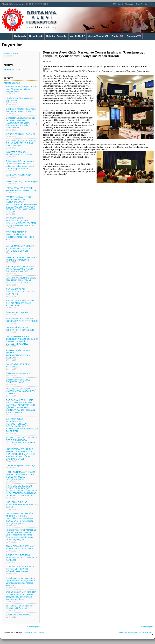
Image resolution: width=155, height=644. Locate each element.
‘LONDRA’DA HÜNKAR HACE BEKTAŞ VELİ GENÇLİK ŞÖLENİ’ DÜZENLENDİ (20, 570)
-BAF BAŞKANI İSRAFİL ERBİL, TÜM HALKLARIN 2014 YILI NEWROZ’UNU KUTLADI (21, 281)
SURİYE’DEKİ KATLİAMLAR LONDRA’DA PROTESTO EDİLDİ (22, 321)
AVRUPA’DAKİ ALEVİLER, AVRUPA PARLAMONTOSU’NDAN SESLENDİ (18, 355)
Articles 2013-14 (12, 83)
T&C (151, 633)
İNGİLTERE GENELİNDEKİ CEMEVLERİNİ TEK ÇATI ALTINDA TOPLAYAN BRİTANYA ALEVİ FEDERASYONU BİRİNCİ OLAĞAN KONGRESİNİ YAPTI (22, 492)
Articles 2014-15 (12, 70)
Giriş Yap (149, 4)
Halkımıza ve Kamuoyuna (18, 374)
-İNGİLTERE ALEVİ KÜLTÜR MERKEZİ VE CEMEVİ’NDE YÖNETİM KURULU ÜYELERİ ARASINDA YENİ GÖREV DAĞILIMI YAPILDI (20, 455)
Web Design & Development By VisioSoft (133, 633)
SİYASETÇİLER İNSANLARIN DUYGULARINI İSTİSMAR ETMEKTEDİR (20, 304)
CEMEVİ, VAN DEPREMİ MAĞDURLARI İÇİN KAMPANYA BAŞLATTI (21, 559)
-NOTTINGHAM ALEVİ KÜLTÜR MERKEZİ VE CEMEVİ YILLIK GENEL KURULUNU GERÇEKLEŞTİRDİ (21, 477)
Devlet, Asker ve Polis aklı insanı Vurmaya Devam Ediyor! (21, 260)
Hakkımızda (20, 36)
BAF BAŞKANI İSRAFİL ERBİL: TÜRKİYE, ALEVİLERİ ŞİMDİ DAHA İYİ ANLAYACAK (21, 270)
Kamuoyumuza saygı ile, (18, 313)
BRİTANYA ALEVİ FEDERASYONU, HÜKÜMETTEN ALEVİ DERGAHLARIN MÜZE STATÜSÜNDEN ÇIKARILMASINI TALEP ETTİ (22, 426)
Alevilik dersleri (11, 55)
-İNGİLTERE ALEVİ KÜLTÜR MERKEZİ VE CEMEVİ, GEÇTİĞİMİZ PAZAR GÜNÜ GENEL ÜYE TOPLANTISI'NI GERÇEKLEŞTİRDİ (20, 519)
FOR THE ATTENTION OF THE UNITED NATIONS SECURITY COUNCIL (21, 392)
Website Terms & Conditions (34, 632)
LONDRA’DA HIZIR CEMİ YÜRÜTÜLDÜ (18, 366)
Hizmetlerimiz (36, 36)
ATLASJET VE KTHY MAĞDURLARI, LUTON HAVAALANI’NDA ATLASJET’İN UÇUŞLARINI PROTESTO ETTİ (21, 223)
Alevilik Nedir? (77, 36)
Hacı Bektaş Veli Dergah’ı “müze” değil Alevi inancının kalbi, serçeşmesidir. (22, 90)
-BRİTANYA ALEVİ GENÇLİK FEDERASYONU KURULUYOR (21, 190)
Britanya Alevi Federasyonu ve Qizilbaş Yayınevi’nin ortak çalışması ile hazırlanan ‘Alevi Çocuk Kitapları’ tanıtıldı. (20, 166)
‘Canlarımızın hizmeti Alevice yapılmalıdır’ (20, 101)
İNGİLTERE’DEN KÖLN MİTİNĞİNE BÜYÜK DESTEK (20, 154)
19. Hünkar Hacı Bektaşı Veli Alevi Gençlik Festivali (19, 608)
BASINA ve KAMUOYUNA (18, 616)
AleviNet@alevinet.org (12, 4)
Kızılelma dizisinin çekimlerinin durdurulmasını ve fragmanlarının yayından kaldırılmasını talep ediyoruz (22, 583)
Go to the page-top (33, 627)
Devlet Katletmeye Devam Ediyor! (22, 182)
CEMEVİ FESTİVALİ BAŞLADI (20, 135)
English (117, 36)
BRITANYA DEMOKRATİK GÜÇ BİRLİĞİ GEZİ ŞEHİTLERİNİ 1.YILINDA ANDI (21, 144)
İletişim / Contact (126, 4)
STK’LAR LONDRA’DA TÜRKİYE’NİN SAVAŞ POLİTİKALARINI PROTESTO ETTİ (20, 237)
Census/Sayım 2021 (98, 36)
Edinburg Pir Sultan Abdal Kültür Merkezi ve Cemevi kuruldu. (21, 111)
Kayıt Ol (139, 4)
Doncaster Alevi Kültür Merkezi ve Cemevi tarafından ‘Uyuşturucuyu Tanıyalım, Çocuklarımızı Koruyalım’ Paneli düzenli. (20, 124)
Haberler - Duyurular (56, 36)
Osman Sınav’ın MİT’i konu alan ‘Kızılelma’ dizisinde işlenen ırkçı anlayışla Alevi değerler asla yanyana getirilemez (21, 597)
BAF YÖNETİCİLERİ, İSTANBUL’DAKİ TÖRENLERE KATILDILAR (21, 293)
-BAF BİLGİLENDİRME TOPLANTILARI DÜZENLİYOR (21, 330)
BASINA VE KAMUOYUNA (19, 176)
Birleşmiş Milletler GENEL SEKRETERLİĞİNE (18, 382)
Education (134, 36)
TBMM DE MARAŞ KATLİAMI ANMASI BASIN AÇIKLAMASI (20, 548)
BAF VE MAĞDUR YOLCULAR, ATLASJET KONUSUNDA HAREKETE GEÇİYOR (21, 249)
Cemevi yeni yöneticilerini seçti (20, 466)
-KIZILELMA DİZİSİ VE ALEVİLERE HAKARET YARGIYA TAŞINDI (22, 506)
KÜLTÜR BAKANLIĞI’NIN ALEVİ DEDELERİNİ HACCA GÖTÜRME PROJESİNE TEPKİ (21, 441)
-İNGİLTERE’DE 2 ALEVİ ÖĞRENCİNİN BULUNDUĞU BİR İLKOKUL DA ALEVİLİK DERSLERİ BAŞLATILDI (22, 341)
